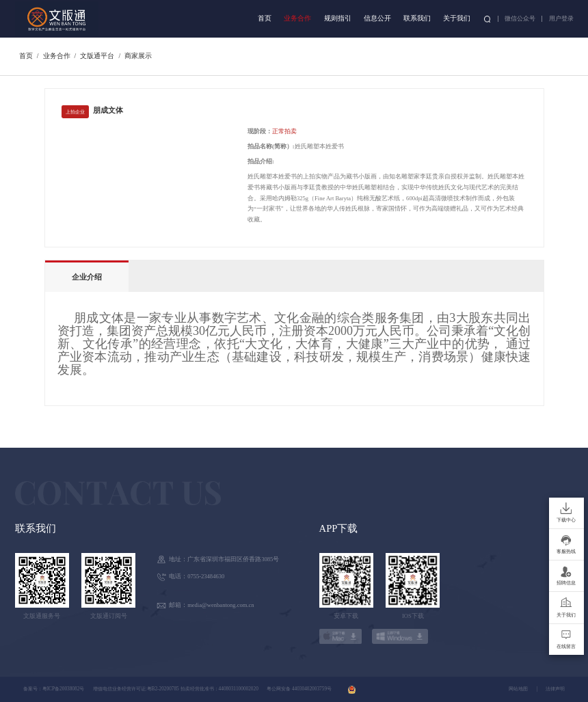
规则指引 (338, 18)
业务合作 (297, 18)
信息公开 (377, 18)
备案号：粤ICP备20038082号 (54, 689)
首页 (265, 18)
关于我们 (457, 18)
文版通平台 (97, 56)
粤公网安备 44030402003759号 (299, 689)
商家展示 (138, 56)
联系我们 (417, 18)
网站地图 (518, 689)
